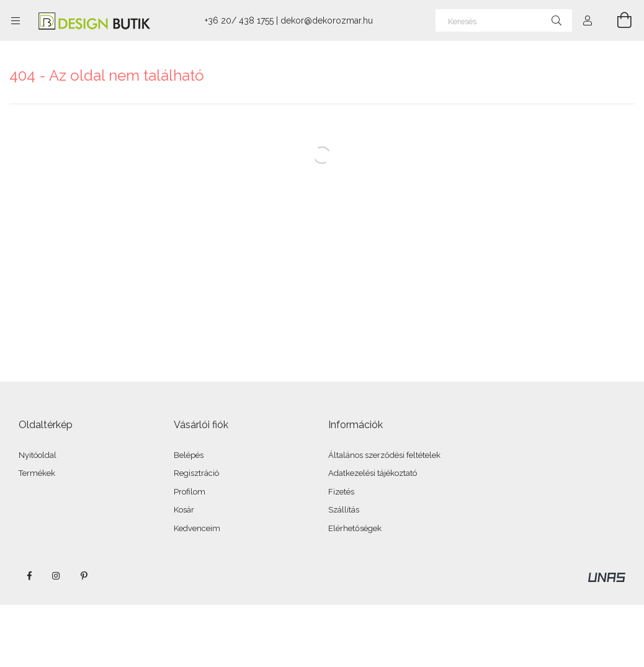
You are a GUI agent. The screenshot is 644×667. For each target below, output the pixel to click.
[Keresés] (504, 20)
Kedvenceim (197, 528)
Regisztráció (196, 473)
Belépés (189, 455)
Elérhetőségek (355, 528)
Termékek (37, 473)
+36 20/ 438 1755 (239, 20)
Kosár (184, 510)
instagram (56, 576)
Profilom (190, 492)
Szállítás (344, 510)
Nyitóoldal (38, 455)
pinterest (84, 576)
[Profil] (588, 20)
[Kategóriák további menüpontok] (16, 20)
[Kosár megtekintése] (617, 20)
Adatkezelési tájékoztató (373, 473)
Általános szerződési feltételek (384, 455)
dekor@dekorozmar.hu (327, 20)
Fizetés (341, 492)
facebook (29, 576)
